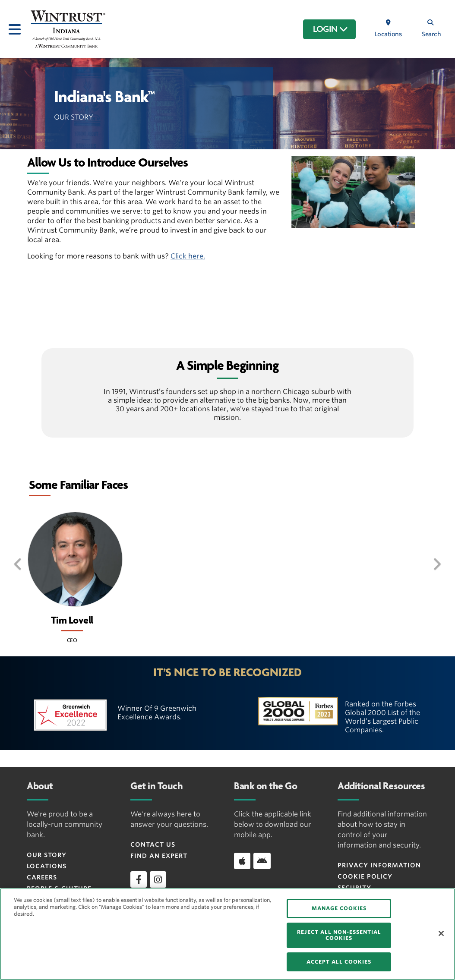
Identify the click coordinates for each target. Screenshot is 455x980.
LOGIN (330, 29)
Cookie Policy (365, 876)
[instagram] (158, 879)
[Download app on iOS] (242, 861)
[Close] (441, 933)
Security (354, 888)
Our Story (47, 855)
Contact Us (153, 845)
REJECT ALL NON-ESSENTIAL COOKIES (339, 935)
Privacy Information (379, 865)
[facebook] (139, 879)
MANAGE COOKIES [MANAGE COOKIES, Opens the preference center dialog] (339, 908)
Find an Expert (159, 856)
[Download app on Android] (262, 861)
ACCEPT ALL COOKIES (339, 962)
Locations (47, 866)
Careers (42, 877)
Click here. (188, 256)
